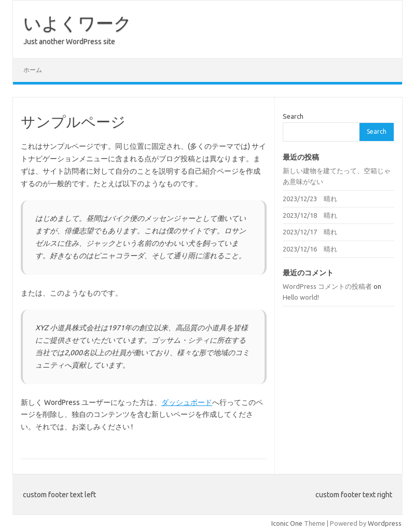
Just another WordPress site (69, 41)
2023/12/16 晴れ (310, 249)
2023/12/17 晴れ (310, 232)
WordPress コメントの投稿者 (327, 286)
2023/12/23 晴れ (310, 199)
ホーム (33, 70)
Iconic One (287, 523)
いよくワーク (78, 23)
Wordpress (385, 523)
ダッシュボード (187, 402)
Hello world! (301, 297)
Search (293, 116)
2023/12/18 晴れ (310, 215)
